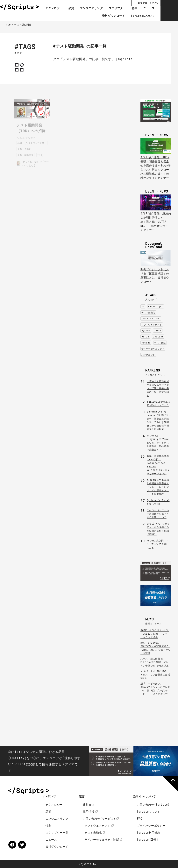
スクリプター (117, 8)
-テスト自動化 (92, 833)
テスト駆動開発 (27, 160)
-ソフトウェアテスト (97, 826)
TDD (41, 160)
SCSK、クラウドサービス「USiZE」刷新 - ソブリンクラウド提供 (155, 634)
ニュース (149, 8)
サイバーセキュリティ (153, 349)
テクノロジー (54, 8)
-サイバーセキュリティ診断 (101, 840)
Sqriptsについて (143, 16)
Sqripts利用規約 (149, 833)
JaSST (158, 331)
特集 (135, 8)
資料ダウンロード (114, 16)
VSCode (146, 343)
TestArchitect (151, 318)
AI (143, 306)
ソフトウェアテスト (29, 148)
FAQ (140, 819)
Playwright (156, 306)
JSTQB (145, 337)
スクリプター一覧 (57, 833)
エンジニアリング (91, 8)
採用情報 (89, 812)
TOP (8, 25)
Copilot (158, 337)
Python (146, 331)
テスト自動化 (26, 154)
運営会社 (89, 804)
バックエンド (148, 355)
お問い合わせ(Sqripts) (153, 804)
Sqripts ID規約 (148, 840)
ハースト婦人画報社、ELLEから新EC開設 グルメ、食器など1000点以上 (155, 662)
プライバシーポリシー (151, 826)
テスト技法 (160, 343)
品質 (71, 8)
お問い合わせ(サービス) (99, 819)
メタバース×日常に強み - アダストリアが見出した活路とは (155, 674)
